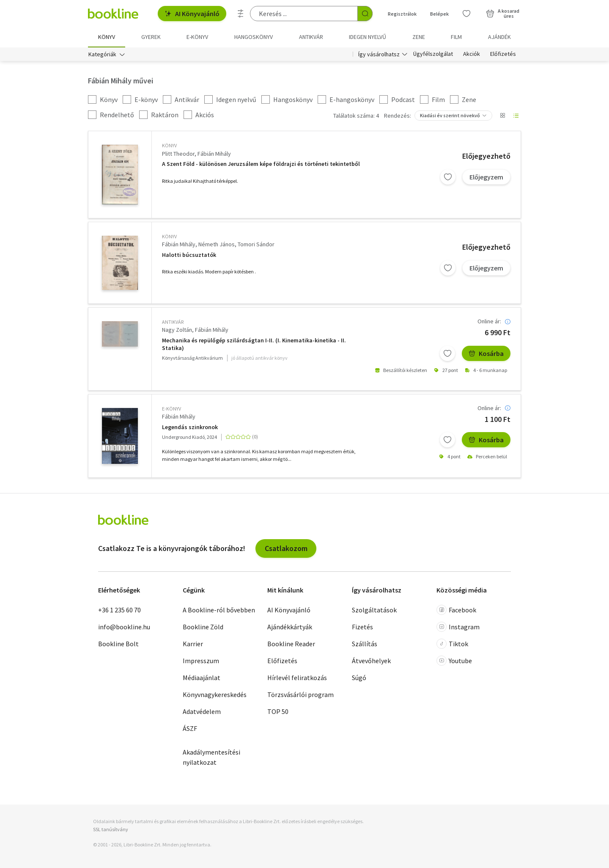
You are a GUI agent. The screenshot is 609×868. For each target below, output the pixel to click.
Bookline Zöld (203, 627)
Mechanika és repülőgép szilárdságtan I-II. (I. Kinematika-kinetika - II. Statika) (254, 344)
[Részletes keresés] (241, 14)
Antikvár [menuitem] (311, 37)
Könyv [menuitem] (107, 37)
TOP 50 (278, 711)
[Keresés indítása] (365, 14)
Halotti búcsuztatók (189, 255)
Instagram (458, 627)
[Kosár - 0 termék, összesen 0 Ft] (503, 14)
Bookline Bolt (118, 644)
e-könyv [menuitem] (197, 37)
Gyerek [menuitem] (151, 37)
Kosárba (486, 353)
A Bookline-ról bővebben (219, 610)
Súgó (359, 678)
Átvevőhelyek (371, 661)
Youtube (454, 661)
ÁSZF (190, 728)
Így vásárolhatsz (379, 54)
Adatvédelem (202, 711)
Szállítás (365, 644)
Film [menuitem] (456, 37)
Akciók (472, 54)
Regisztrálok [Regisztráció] (402, 14)
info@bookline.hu (124, 627)
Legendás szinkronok (190, 427)
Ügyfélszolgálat (433, 54)
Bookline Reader (291, 644)
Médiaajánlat (202, 678)
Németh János (217, 244)
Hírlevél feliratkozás (297, 678)
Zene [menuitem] (419, 37)
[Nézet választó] (502, 116)
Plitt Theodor (178, 154)
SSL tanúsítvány (111, 830)
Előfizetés (503, 54)
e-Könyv (171, 409)
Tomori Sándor (256, 244)
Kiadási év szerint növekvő (450, 116)
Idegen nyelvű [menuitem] (368, 37)
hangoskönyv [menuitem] (254, 37)
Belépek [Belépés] (439, 14)
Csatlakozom (286, 548)
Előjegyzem (486, 177)
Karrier (193, 644)
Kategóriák (102, 54)
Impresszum (201, 661)
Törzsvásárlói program (300, 694)
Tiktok (452, 644)
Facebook (456, 610)
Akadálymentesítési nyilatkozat (211, 757)
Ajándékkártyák (290, 627)
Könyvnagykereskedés (215, 694)
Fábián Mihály (214, 154)
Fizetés (362, 627)
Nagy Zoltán (177, 330)
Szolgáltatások (374, 610)
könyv (169, 146)
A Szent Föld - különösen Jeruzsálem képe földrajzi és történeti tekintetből (261, 164)
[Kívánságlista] (466, 14)
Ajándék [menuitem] (499, 37)
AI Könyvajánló (192, 14)
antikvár (173, 322)
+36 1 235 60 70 (119, 610)
